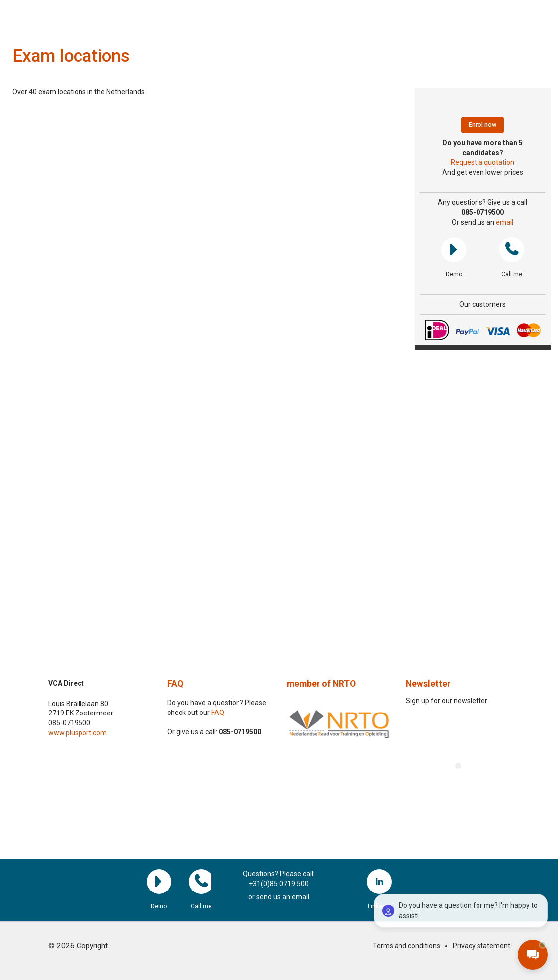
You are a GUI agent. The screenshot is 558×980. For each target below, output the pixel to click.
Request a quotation (482, 162)
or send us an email (279, 897)
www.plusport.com (78, 733)
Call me (512, 250)
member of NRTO (321, 684)
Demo (454, 250)
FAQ (175, 684)
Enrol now (482, 125)
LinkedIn (379, 882)
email (505, 222)
